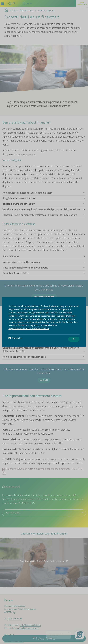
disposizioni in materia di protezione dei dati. (29, 329)
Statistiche (15, 338)
